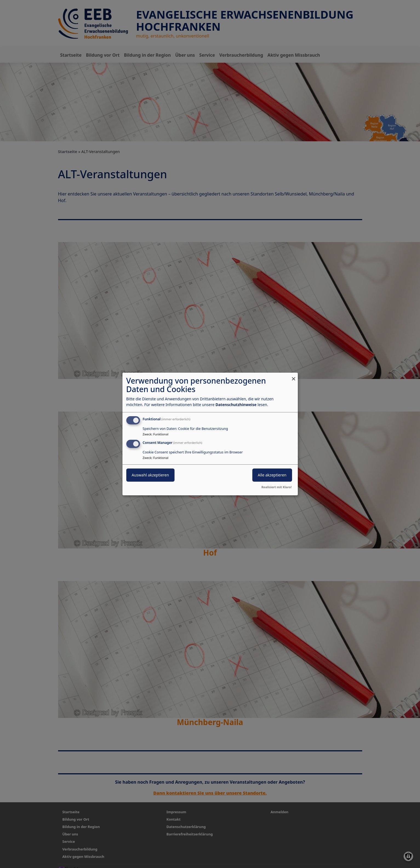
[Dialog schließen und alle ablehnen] (294, 376)
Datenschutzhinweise (236, 405)
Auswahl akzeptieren (150, 475)
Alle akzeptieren (272, 475)
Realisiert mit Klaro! (276, 487)
